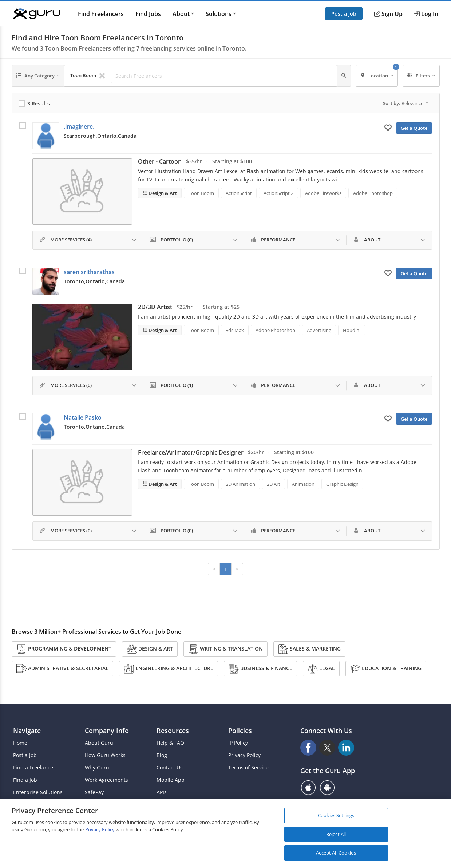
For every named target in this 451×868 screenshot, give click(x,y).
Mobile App (171, 780)
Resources (173, 731)
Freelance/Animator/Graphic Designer (191, 452)
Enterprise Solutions (38, 792)
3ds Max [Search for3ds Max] (235, 330)
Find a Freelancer (34, 768)
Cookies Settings (336, 817)
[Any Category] (38, 76)
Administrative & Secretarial (62, 669)
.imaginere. (79, 127)
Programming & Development (64, 649)
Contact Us (170, 768)
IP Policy (238, 743)
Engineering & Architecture (169, 669)
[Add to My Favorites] (388, 127)
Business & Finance (260, 669)
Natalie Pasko (83, 417)
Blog (162, 755)
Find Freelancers (101, 14)
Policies (240, 731)
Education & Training (386, 669)
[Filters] (421, 76)
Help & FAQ (170, 743)
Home (20, 743)
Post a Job (344, 14)
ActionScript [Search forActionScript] (239, 193)
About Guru (99, 743)
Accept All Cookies (336, 854)
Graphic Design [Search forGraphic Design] (342, 484)
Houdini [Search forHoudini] (352, 330)
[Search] (344, 76)
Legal (321, 669)
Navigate (27, 731)
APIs (162, 792)
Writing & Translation (226, 649)
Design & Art (162, 193)
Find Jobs (148, 14)
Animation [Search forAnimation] (303, 484)
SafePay (94, 792)
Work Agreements (106, 780)
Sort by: (406, 103)
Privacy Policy (244, 755)
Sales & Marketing (309, 649)
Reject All (336, 835)
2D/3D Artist (155, 307)
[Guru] (37, 14)
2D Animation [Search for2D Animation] (240, 484)
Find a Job (25, 780)
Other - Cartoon (160, 161)
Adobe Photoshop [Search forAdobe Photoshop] (373, 193)
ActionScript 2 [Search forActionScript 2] (278, 193)
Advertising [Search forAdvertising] (319, 330)
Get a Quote (414, 128)
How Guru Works (105, 755)
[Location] (377, 76)
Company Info (107, 731)
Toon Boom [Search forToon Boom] (201, 193)
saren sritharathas (89, 272)
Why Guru (97, 768)
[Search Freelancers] (224, 76)
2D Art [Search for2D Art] (274, 484)
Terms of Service (248, 768)
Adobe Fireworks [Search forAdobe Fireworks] (323, 193)
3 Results (39, 103)
